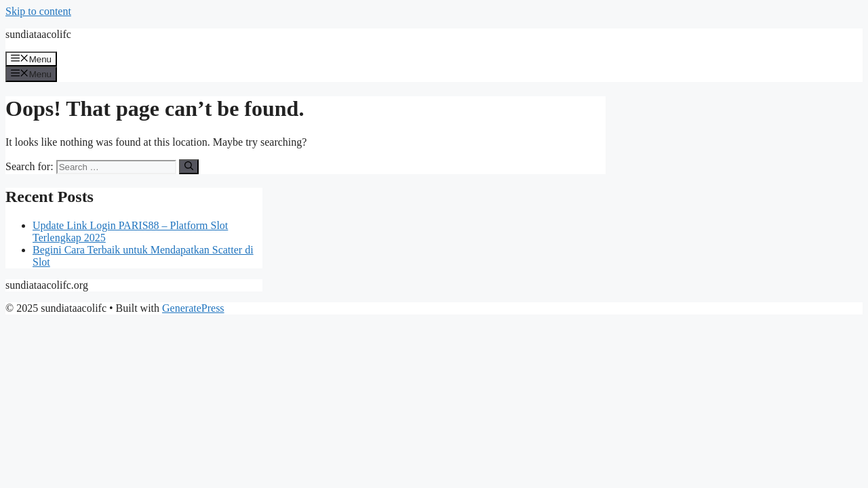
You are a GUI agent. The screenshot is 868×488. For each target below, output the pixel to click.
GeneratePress (193, 308)
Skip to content (38, 11)
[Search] (189, 167)
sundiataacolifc (38, 34)
